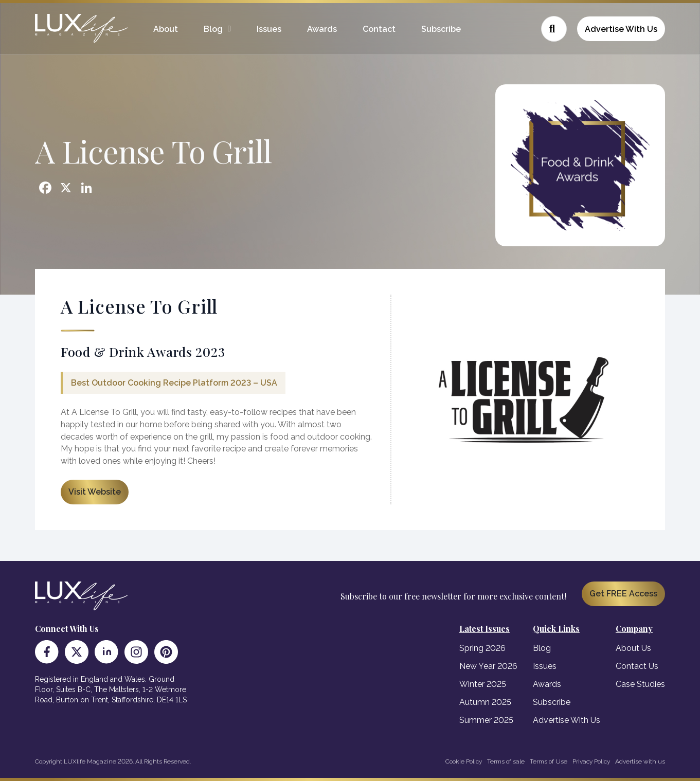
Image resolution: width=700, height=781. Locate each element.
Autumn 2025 (485, 702)
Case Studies (640, 684)
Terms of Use (549, 761)
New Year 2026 (488, 666)
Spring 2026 (482, 648)
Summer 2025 (486, 720)
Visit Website (95, 492)
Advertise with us (640, 761)
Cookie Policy (464, 761)
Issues (269, 29)
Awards (322, 29)
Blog (213, 29)
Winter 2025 (483, 684)
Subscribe (441, 29)
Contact (379, 29)
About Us (633, 648)
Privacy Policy (591, 761)
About (166, 29)
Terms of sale (506, 761)
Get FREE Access (623, 594)
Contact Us (637, 666)
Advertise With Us (621, 29)
